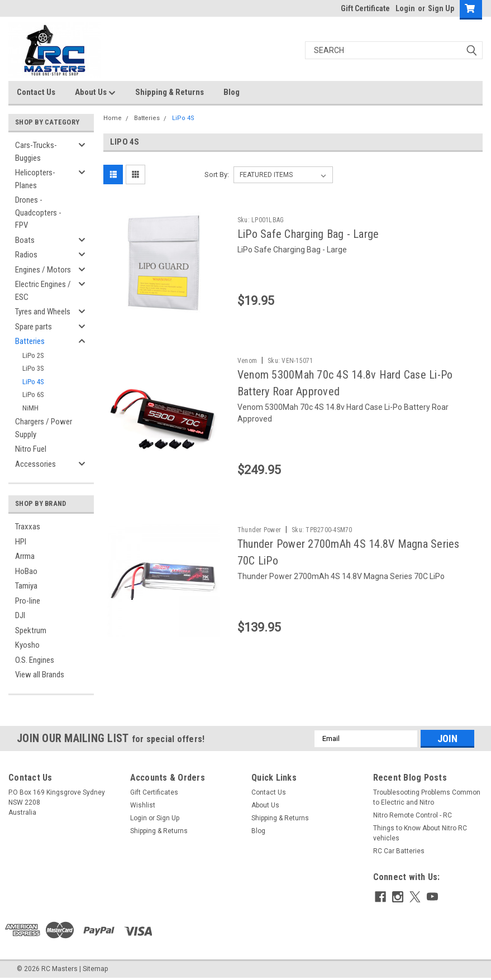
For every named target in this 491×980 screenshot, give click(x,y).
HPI (21, 542)
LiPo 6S (33, 395)
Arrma (25, 556)
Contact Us (36, 92)
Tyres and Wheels (43, 312)
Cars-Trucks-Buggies (36, 152)
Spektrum (31, 630)
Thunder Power (259, 530)
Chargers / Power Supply (44, 428)
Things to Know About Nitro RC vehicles (420, 833)
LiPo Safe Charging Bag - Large (308, 234)
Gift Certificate (365, 8)
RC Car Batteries (399, 851)
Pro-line (28, 601)
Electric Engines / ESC (43, 291)
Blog (232, 92)
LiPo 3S (33, 368)
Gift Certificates (154, 792)
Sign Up (441, 8)
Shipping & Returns (170, 92)
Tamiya (26, 586)
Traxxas (28, 527)
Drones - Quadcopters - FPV (38, 212)
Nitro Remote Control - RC (413, 815)
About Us (95, 93)
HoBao (26, 571)
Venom (247, 361)
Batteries (30, 341)
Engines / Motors (43, 270)
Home (113, 118)
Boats (25, 240)
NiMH (30, 408)
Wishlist (143, 805)
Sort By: (217, 175)
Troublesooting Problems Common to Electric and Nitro (427, 797)
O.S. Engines (35, 660)
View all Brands (40, 675)
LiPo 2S (33, 355)
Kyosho (27, 645)
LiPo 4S (33, 382)
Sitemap (95, 969)
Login (405, 8)
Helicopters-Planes (35, 179)
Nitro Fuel (31, 449)
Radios (26, 255)
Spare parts (34, 327)
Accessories (35, 464)
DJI (20, 615)
